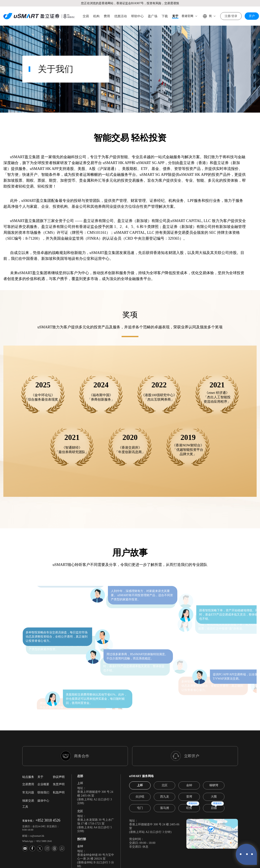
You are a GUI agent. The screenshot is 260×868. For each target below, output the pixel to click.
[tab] (140, 742)
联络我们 (43, 749)
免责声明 (59, 741)
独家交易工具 (28, 760)
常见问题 (28, 749)
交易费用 (28, 741)
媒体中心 (43, 757)
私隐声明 (59, 749)
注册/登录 (231, 16)
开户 (252, 16)
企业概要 (43, 741)
